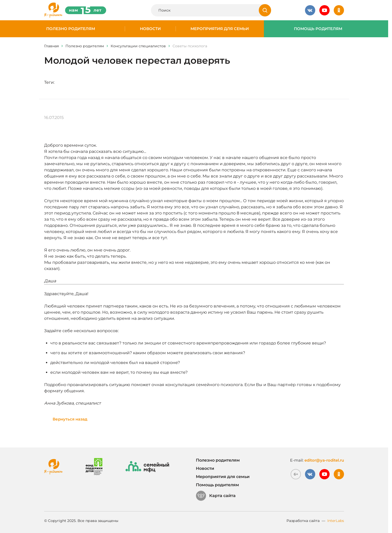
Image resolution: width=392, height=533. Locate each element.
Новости (150, 29)
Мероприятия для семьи (220, 29)
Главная (51, 46)
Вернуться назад (70, 419)
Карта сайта (216, 496)
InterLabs (336, 521)
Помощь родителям (318, 29)
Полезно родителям (71, 29)
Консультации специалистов (138, 46)
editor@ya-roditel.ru (324, 460)
